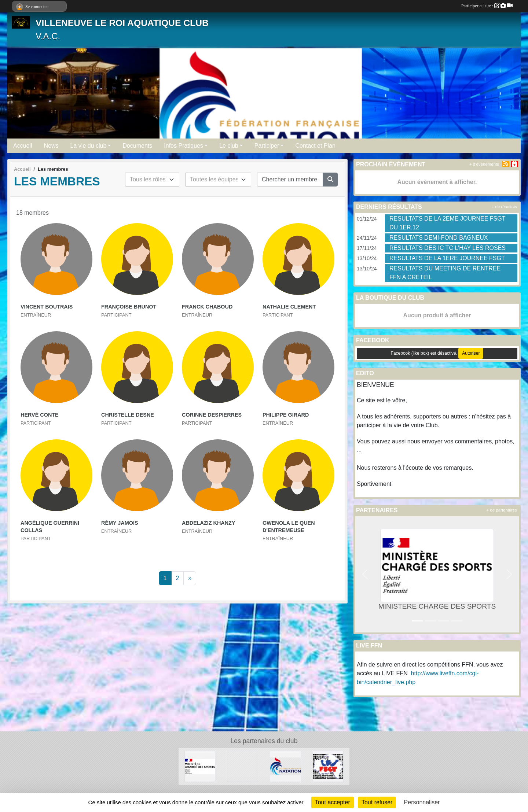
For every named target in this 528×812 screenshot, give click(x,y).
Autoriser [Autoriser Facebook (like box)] (471, 353)
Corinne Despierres (212, 415)
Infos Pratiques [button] (184, 146)
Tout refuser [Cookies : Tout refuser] (377, 802)
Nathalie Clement (289, 307)
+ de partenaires (502, 510)
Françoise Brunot (129, 307)
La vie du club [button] (89, 146)
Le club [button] (229, 146)
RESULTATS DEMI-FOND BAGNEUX (439, 238)
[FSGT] (328, 766)
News (51, 146)
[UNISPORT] (243, 766)
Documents (137, 146)
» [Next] (190, 578)
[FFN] (285, 766)
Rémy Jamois (120, 523)
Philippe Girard (286, 415)
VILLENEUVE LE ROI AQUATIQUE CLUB (122, 23)
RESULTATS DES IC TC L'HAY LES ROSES (448, 248)
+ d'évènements (484, 164)
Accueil (23, 146)
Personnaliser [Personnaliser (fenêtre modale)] (422, 802)
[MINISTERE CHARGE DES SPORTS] (200, 766)
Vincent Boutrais (47, 307)
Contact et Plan (315, 146)
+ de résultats (504, 207)
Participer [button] (267, 146)
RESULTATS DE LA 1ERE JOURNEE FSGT (447, 258)
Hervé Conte (40, 415)
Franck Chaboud (207, 307)
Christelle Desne (128, 415)
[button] (365, 574)
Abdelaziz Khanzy (209, 523)
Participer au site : (487, 6)
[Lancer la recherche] (330, 180)
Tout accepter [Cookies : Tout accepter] (333, 802)
